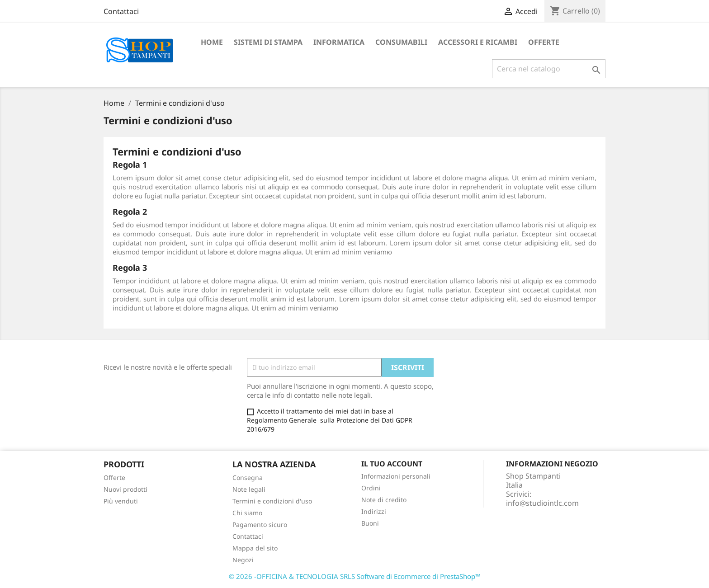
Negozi (243, 560)
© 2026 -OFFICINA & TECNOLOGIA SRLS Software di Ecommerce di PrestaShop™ (355, 576)
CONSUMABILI (401, 42)
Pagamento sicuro (260, 524)
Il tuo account (392, 464)
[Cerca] (549, 69)
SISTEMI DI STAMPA (268, 42)
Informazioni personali (396, 476)
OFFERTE (544, 42)
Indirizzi (374, 511)
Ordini (371, 488)
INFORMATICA (339, 42)
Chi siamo (247, 513)
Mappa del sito (255, 548)
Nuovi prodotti (125, 489)
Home (212, 42)
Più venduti (121, 501)
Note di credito (384, 500)
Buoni (370, 523)
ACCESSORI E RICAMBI (478, 42)
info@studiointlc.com (542, 503)
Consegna (248, 477)
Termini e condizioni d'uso (272, 501)
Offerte (114, 477)
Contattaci (121, 11)
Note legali (249, 489)
